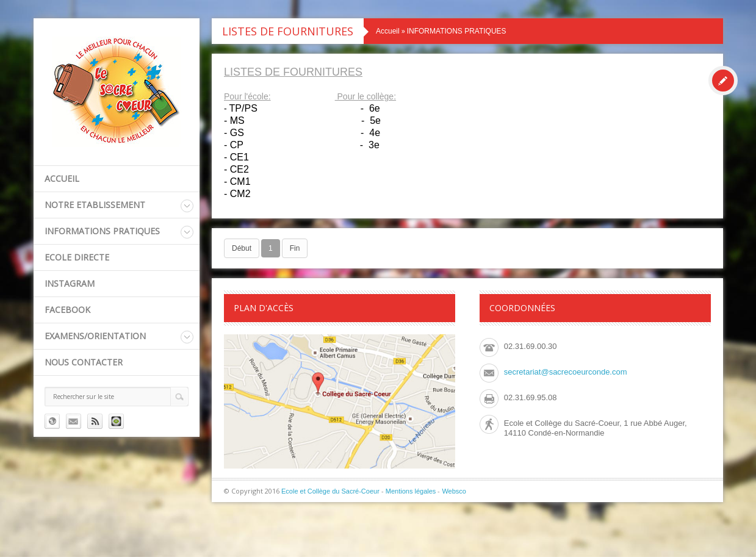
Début (242, 248)
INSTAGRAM (70, 283)
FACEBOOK (67, 310)
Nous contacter (84, 362)
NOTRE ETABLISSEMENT (95, 205)
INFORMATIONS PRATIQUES (102, 231)
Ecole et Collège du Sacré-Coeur (330, 491)
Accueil (62, 178)
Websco (454, 491)
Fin (295, 248)
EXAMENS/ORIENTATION (95, 336)
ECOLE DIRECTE (77, 257)
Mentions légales (411, 491)
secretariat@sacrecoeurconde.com (566, 372)
